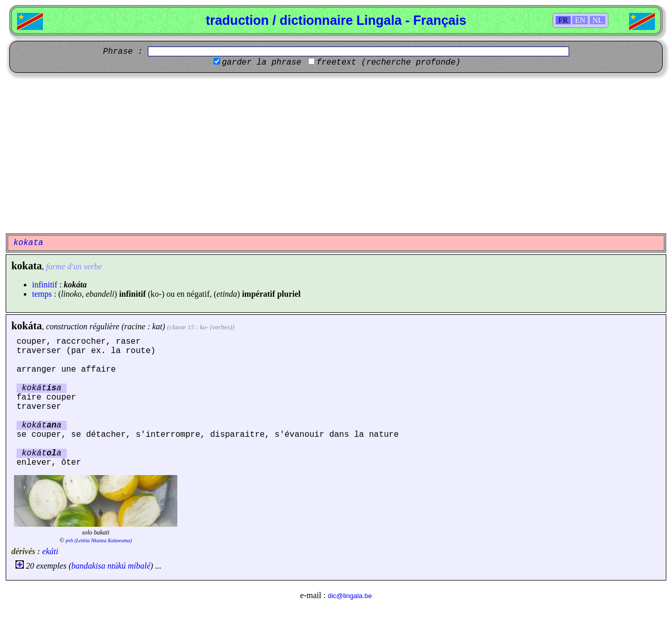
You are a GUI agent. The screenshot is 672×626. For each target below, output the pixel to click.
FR (563, 20)
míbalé (139, 566)
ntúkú (117, 566)
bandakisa (88, 566)
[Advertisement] (336, 153)
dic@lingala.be (350, 596)
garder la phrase (262, 63)
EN (580, 20)
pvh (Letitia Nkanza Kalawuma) (99, 540)
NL (598, 20)
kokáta (27, 326)
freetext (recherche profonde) (388, 63)
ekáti (50, 551)
